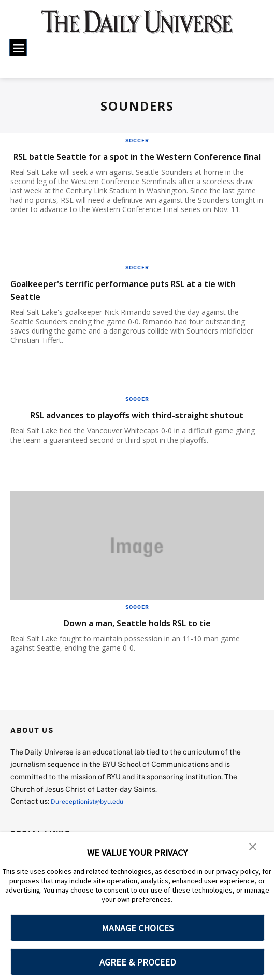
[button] (253, 847)
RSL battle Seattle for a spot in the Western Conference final (122, 162)
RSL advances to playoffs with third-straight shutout (124, 434)
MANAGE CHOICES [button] (138, 928)
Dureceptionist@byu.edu (92, 827)
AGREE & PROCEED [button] (138, 962)
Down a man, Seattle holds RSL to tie (137, 648)
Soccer (137, 140)
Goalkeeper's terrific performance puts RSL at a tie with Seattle (133, 303)
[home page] (137, 27)
